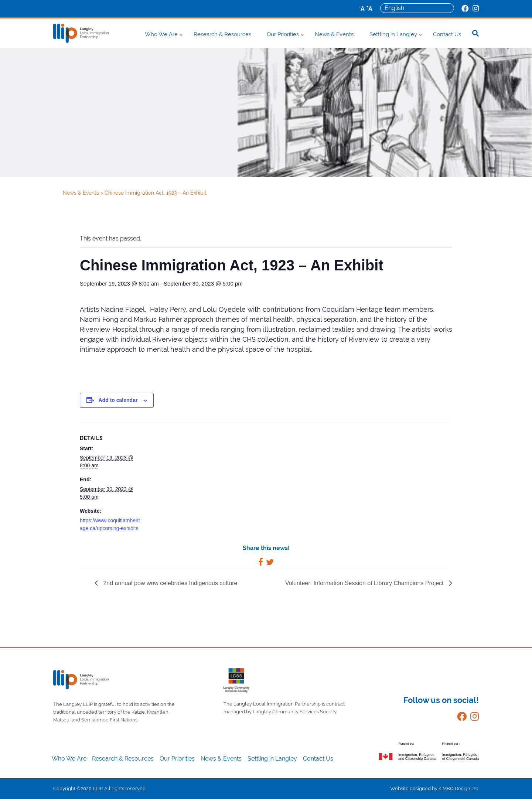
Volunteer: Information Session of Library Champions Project (365, 583)
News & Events (334, 34)
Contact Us (447, 34)
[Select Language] (417, 8)
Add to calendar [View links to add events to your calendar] (118, 400)
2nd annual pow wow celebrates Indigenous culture (169, 583)
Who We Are (161, 34)
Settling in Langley (393, 34)
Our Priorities (283, 34)
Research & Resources (222, 34)
